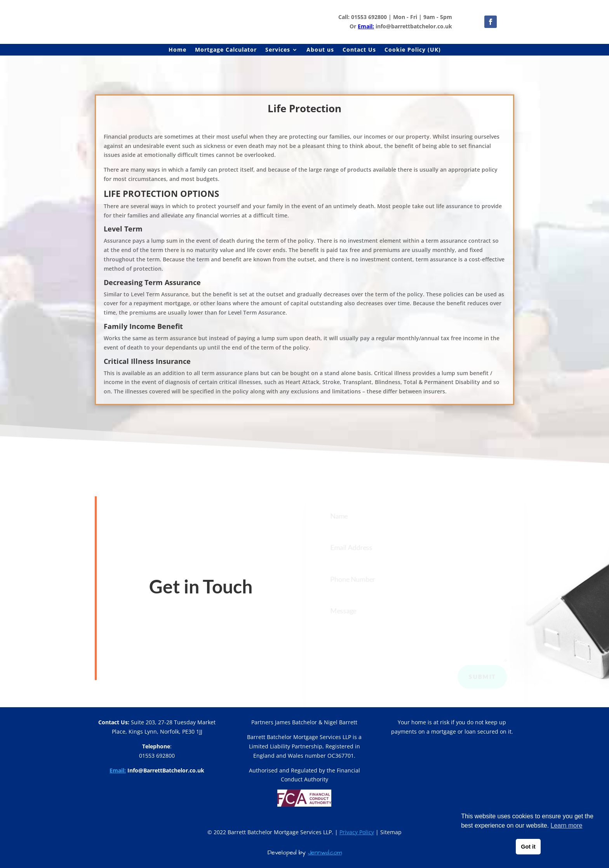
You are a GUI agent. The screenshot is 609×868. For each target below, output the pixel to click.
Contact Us (359, 50)
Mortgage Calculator (226, 50)
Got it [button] (528, 847)
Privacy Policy (357, 832)
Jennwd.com (325, 852)
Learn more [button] (567, 825)
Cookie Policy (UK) (413, 50)
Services (278, 50)
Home (177, 50)
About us (320, 50)
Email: (366, 26)
